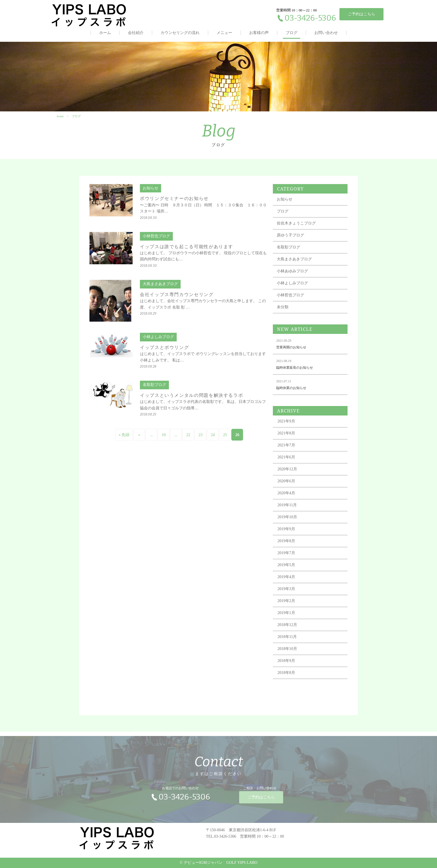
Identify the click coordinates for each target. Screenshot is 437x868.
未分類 (283, 311)
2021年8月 (286, 437)
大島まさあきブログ (294, 263)
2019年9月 (286, 533)
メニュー (224, 33)
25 (225, 439)
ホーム (105, 33)
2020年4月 (286, 497)
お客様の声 (259, 33)
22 (188, 439)
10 (164, 439)
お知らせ (285, 203)
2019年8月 (286, 545)
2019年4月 (286, 581)
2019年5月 (286, 569)
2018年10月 (287, 653)
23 (200, 439)
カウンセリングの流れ (180, 33)
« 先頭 (124, 439)
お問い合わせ (326, 33)
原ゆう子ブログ (290, 239)
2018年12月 (287, 629)
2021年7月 (286, 449)
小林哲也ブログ (290, 299)
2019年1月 (286, 617)
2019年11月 (287, 509)
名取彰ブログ (288, 251)
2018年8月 (286, 677)
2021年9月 (286, 425)
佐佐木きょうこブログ (296, 227)
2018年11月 (287, 641)
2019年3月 (286, 593)
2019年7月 (286, 557)
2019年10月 (287, 521)
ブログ (292, 33)
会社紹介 (136, 33)
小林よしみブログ (292, 287)
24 (213, 439)
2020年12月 (287, 473)
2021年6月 (286, 461)
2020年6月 (286, 485)
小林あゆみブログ (292, 275)
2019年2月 (286, 605)
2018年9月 (286, 665)
